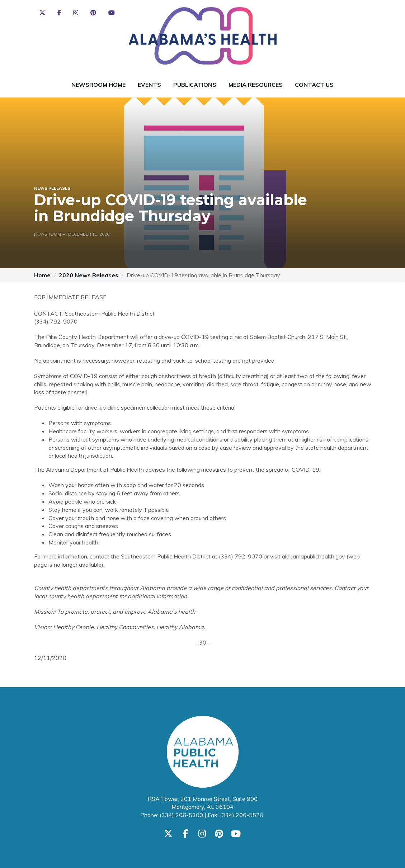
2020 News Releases (89, 275)
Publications (195, 85)
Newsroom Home (98, 85)
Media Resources (256, 85)
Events (149, 85)
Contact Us (314, 85)
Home (42, 275)
